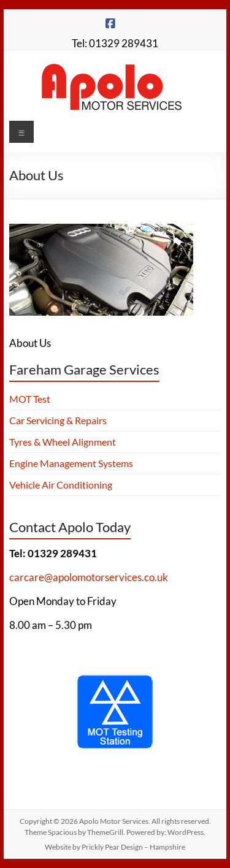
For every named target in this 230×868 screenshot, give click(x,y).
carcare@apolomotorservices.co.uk (89, 577)
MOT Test (30, 399)
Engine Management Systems (71, 463)
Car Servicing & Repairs (58, 420)
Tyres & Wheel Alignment (63, 442)
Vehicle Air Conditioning (61, 485)
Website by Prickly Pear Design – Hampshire (115, 847)
